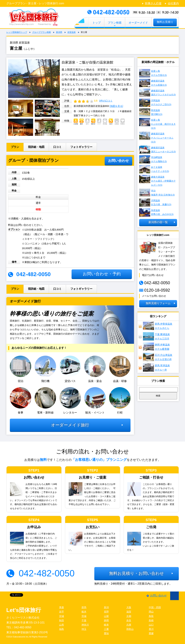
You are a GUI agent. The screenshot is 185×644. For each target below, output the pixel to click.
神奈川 (85, 625)
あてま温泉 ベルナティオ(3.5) (154, 169)
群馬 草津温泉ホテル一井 (156, 368)
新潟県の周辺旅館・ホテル (158, 62)
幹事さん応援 (153, 3)
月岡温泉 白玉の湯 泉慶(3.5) (155, 203)
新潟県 (59, 32)
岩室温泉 (72, 32)
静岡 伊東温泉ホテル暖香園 (156, 347)
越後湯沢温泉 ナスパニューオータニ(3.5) (156, 137)
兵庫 (129, 625)
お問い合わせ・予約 (102, 274)
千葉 (84, 620)
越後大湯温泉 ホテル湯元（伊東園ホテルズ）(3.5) (157, 181)
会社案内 (173, 3)
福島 (62, 629)
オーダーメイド (138, 23)
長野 (106, 612)
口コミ (57, 147)
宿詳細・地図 (36, 147)
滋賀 (129, 612)
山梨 (106, 616)
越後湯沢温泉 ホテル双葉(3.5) (153, 83)
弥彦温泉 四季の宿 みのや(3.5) (156, 212)
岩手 (62, 612)
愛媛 (151, 633)
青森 (62, 607)
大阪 (129, 607)
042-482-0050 (47, 573)
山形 (62, 625)
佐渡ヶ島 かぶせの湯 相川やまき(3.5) (157, 124)
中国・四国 (155, 607)
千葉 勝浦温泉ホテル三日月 (156, 336)
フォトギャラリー (81, 147)
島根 (151, 620)
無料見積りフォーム (158, 303)
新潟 (106, 607)
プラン (15, 147)
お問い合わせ (118, 161)
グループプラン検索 (42, 32)
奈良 (129, 620)
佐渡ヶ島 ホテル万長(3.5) (153, 73)
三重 (106, 629)
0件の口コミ (106, 101)
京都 (129, 616)
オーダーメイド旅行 (70, 425)
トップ (97, 23)
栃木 (84, 612)
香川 (151, 629)
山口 (151, 625)
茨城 (84, 616)
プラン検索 (115, 23)
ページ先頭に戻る (174, 596)
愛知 (106, 633)
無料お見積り (165, 22)
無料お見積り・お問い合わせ (137, 573)
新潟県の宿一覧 (158, 222)
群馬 (84, 607)
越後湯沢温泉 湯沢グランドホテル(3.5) (157, 93)
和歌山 (130, 629)
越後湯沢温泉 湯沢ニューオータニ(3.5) (157, 150)
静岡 (106, 620)
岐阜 (106, 625)
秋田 (62, 620)
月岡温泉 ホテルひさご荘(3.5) (155, 103)
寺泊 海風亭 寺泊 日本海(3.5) (157, 193)
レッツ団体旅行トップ (17, 32)
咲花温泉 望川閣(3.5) (151, 112)
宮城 (62, 616)
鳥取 (151, 616)
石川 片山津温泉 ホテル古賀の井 (158, 357)
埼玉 (84, 629)
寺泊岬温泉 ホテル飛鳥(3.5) (153, 159)
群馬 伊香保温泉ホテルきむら (158, 326)
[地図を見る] (116, 106)
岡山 (151, 612)
